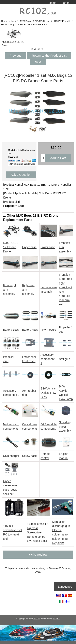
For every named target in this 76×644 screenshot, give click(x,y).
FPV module (48, 330)
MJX (14, 21)
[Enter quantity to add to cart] (43, 158)
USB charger (11, 456)
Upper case (29, 247)
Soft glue (65, 359)
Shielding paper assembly (65, 427)
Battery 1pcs (11, 330)
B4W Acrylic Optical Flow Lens (48, 393)
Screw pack (29, 456)
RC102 (37, 619)
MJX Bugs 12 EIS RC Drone (35, 21)
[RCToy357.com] (38, 640)
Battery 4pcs (30, 330)
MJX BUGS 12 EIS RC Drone (10, 247)
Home (53, 3)
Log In (66, 3)
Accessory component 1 (48, 359)
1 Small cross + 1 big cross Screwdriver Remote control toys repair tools (38, 532)
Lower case (48, 247)
